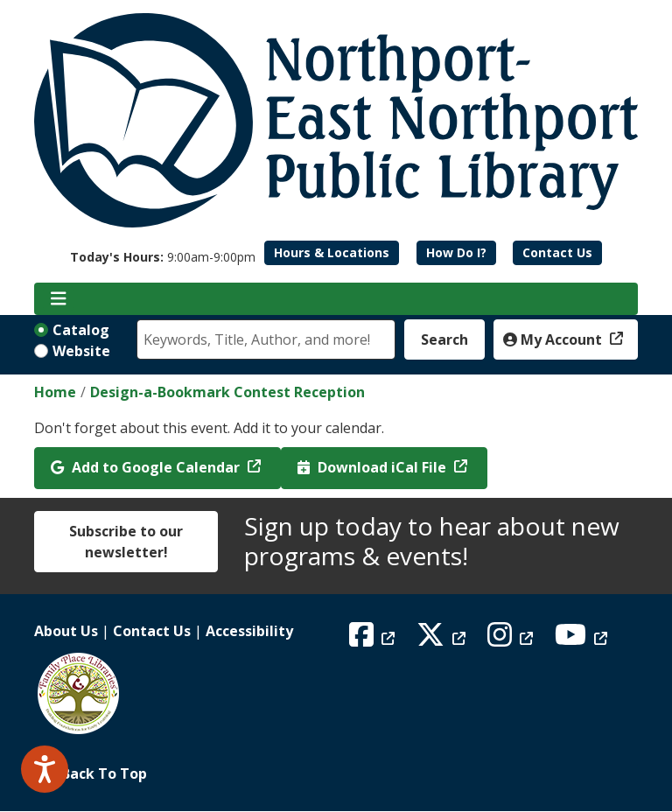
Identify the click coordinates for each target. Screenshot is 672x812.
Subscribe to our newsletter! (126, 542)
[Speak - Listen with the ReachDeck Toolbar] (45, 769)
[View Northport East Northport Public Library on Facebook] (374, 640)
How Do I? (456, 252)
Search (444, 339)
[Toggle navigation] (58, 299)
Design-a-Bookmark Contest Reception (227, 392)
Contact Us (557, 252)
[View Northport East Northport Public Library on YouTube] (583, 640)
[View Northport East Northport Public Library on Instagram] (512, 640)
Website (81, 351)
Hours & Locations (332, 252)
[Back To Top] (336, 773)
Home (55, 392)
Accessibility (249, 631)
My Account (554, 339)
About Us (66, 631)
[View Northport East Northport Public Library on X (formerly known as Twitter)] (443, 640)
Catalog (81, 330)
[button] (163, 257)
